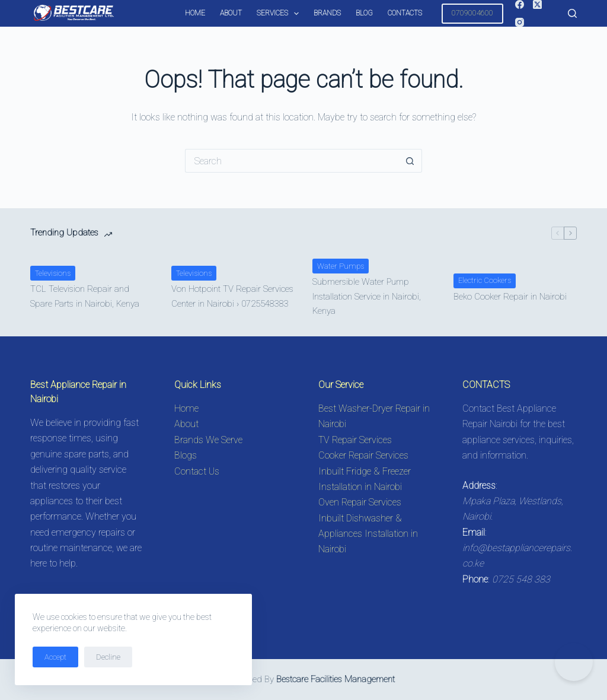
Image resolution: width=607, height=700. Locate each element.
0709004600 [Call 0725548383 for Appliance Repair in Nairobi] (472, 13)
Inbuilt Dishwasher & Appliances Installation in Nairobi (368, 534)
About (231, 13)
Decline (108, 657)
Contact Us (197, 471)
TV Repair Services (355, 440)
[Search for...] (292, 161)
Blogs (186, 455)
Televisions (53, 273)
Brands (327, 13)
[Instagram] (520, 22)
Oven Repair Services (360, 502)
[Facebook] (520, 4)
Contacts (405, 13)
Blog (364, 13)
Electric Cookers (485, 280)
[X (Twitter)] (537, 4)
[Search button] (410, 161)
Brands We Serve (208, 440)
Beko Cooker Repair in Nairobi (510, 297)
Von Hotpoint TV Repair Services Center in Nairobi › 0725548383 (232, 296)
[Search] (572, 13)
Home (195, 13)
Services (280, 14)
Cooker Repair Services (363, 455)
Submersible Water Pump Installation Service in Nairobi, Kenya (367, 297)
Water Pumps (341, 266)
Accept (55, 657)
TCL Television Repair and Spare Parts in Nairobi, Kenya (85, 296)
